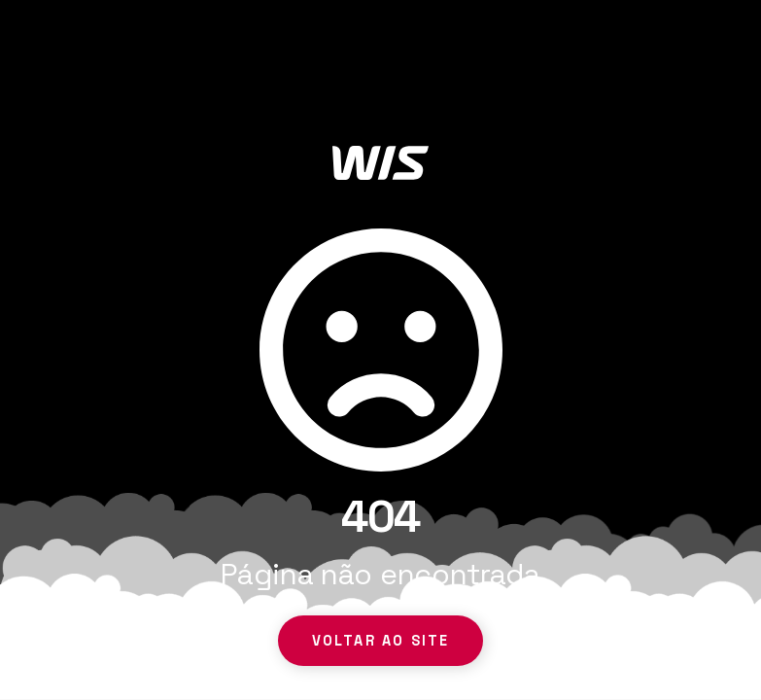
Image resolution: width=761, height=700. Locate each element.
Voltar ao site (380, 641)
